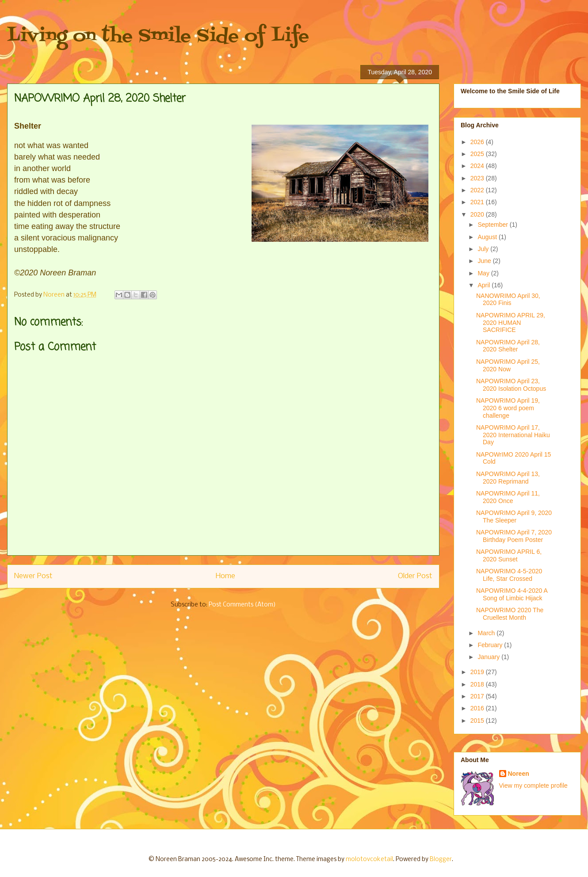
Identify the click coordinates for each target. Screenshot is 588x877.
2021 (478, 202)
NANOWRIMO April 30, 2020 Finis (508, 299)
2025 (478, 154)
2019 (478, 672)
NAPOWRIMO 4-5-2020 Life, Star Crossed (509, 575)
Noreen (519, 774)
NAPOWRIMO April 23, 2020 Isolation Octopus (511, 385)
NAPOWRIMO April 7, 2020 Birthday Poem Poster (514, 536)
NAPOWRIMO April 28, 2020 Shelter (508, 346)
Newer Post (33, 576)
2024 (478, 166)
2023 (478, 178)
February (491, 645)
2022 (478, 190)
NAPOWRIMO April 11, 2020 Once (508, 497)
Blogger (441, 860)
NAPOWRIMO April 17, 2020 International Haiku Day (513, 435)
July (484, 249)
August (488, 237)
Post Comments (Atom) (242, 605)
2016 (478, 708)
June (485, 261)
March (487, 633)
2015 (478, 721)
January (489, 657)
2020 (478, 214)
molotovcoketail (369, 860)
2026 (478, 142)
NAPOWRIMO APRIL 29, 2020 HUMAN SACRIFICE (511, 323)
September (493, 225)
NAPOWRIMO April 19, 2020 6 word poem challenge (508, 408)
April (485, 285)
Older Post (415, 576)
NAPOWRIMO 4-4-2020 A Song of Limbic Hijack (512, 594)
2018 (478, 684)
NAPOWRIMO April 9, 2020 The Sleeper (514, 517)
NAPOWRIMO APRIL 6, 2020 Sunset (509, 555)
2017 (478, 696)
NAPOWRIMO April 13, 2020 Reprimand (508, 478)
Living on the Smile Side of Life (158, 36)
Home (225, 576)
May (484, 273)
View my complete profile (533, 785)
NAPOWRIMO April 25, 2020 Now (508, 365)
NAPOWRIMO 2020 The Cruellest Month (510, 614)
